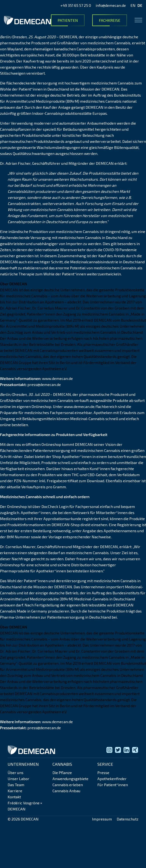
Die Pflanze (62, 773)
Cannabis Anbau (66, 791)
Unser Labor (18, 779)
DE (140, 5)
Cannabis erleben (68, 785)
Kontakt (14, 797)
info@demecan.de (111, 5)
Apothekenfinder (112, 779)
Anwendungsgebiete (70, 779)
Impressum (102, 819)
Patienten (68, 20)
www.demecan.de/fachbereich (90, 406)
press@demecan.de (44, 384)
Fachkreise (110, 20)
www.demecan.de (57, 378)
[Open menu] (138, 20)
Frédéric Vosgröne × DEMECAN (25, 806)
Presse (103, 773)
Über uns (15, 773)
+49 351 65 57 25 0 (76, 5)
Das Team (16, 785)
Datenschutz (128, 819)
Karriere (15, 791)
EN (133, 5)
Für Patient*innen (113, 785)
